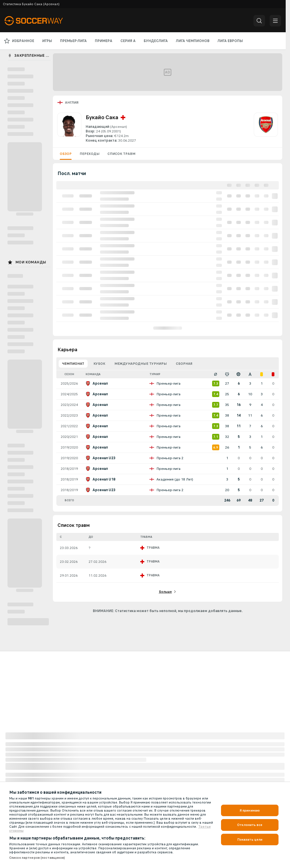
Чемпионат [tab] (73, 364)
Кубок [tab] (99, 364)
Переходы (90, 154)
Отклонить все (250, 825)
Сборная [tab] (184, 364)
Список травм (121, 154)
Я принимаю (250, 810)
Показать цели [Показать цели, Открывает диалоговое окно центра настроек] (250, 839)
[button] (259, 21)
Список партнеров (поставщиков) (37, 858)
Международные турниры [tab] (141, 364)
